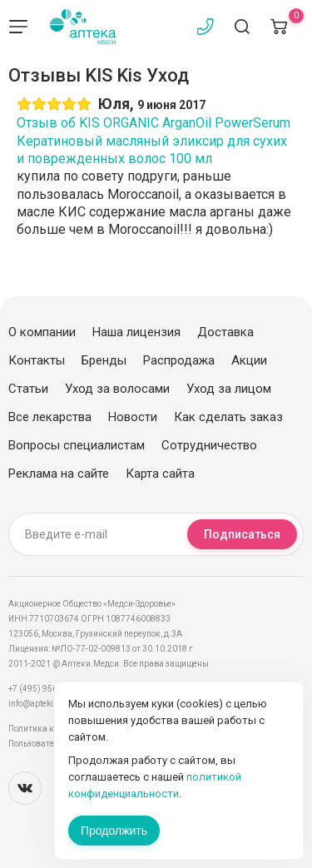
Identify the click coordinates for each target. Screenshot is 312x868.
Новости (133, 417)
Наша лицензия (136, 332)
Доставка (225, 332)
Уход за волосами (117, 389)
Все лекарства (50, 417)
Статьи (28, 389)
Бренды (104, 360)
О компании (42, 332)
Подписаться (242, 534)
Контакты (37, 360)
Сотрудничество (209, 445)
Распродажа (179, 360)
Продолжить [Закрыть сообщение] (114, 831)
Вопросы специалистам (77, 445)
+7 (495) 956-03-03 (45, 689)
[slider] (54, 104)
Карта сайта (160, 474)
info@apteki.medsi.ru (50, 704)
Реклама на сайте (59, 474)
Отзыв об (154, 141)
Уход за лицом (229, 389)
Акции (249, 360)
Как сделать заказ (228, 417)
